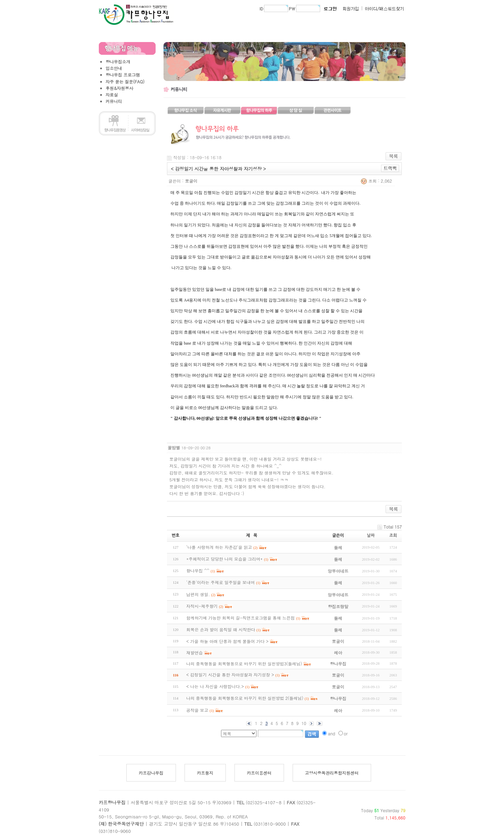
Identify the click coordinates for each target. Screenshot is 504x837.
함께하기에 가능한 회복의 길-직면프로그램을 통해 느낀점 (240, 618)
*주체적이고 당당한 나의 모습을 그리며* (224, 559)
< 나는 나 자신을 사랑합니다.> (215, 686)
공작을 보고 (197, 710)
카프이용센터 (259, 773)
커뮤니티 (114, 101)
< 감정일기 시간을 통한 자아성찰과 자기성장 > (230, 675)
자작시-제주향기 (202, 606)
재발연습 (195, 652)
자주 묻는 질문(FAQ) (125, 81)
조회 (393, 535)
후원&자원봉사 (120, 88)
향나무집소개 (118, 62)
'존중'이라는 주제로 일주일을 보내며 (220, 582)
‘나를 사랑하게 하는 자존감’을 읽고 (219, 547)
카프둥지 (205, 773)
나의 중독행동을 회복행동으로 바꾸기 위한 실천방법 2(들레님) (245, 698)
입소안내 (114, 68)
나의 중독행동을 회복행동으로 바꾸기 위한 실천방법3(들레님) (244, 664)
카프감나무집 (151, 773)
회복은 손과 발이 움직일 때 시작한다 (221, 629)
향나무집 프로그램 (123, 75)
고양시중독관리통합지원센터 (332, 773)
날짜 (371, 535)
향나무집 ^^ (198, 570)
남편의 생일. (198, 594)
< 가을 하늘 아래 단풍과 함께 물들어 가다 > (227, 641)
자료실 (112, 95)
